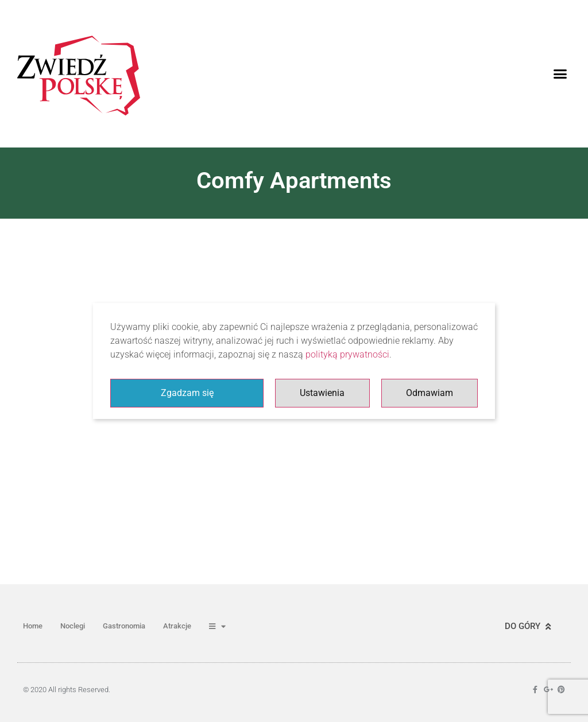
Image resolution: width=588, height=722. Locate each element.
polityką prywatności (347, 354)
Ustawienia (322, 393)
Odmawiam (430, 393)
